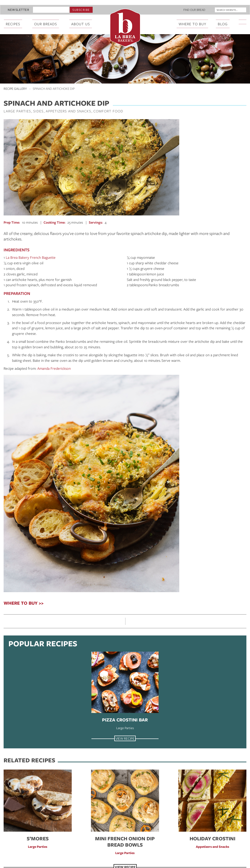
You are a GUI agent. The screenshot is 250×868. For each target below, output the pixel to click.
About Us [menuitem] (81, 24)
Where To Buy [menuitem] (192, 24)
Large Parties (17, 111)
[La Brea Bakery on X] (242, 22)
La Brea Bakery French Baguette (31, 257)
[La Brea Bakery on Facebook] (240, 22)
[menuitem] (243, 24)
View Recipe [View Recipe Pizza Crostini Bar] (125, 738)
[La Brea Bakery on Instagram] (244, 22)
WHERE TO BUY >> (24, 603)
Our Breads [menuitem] (46, 24)
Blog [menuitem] (223, 24)
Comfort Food (108, 111)
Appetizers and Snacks (68, 111)
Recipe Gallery (15, 89)
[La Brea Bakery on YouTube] (245, 22)
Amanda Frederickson (54, 368)
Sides (38, 111)
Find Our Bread (194, 10)
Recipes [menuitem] (13, 24)
